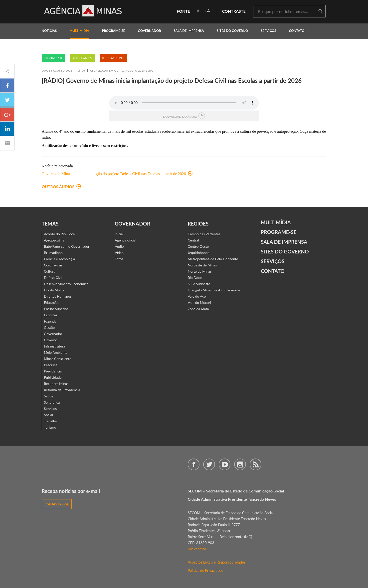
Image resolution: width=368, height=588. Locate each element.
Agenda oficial (126, 240)
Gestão (49, 327)
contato (297, 31)
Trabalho (51, 421)
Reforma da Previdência (62, 390)
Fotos (119, 259)
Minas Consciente (58, 359)
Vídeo (119, 253)
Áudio (119, 246)
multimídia (79, 31)
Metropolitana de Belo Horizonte (213, 259)
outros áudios (61, 186)
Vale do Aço (197, 296)
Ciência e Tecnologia (59, 259)
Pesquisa (51, 365)
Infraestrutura (55, 346)
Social (48, 415)
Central (193, 240)
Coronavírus (53, 265)
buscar (321, 11)
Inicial (119, 234)
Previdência (53, 371)
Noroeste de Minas (202, 265)
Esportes (51, 315)
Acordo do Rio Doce (59, 234)
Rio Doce (195, 278)
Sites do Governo (232, 31)
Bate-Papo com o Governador (67, 246)
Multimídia (276, 222)
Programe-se (279, 232)
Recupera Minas (56, 384)
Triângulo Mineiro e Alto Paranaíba (214, 290)
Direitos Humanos (58, 296)
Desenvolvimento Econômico (66, 284)
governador (149, 31)
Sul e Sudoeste (199, 284)
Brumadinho (53, 253)
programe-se (113, 31)
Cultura (50, 271)
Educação (53, 58)
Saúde (49, 396)
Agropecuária (54, 240)
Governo (51, 340)
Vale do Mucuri (199, 302)
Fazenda (50, 321)
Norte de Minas (200, 271)
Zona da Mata (198, 309)
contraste (234, 11)
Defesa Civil (113, 58)
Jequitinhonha (199, 253)
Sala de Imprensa (189, 31)
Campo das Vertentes (204, 234)
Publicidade (53, 377)
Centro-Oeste (198, 246)
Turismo (50, 427)
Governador (53, 334)
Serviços (269, 31)
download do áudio (184, 116)
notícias (49, 31)
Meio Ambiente (56, 352)
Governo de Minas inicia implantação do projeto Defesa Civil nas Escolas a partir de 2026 (117, 174)
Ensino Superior (56, 309)
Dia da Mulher (55, 290)
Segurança (82, 58)
